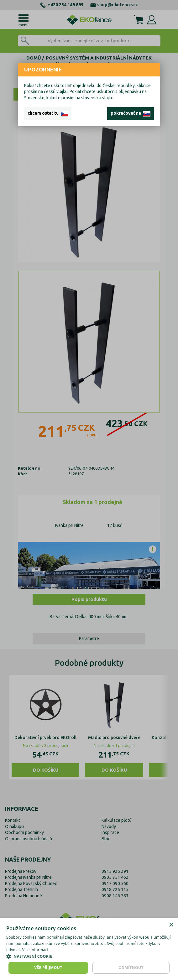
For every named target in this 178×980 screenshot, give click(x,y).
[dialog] (89, 949)
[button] (89, 956)
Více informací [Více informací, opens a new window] (35, 950)
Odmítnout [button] (131, 968)
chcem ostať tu (48, 113)
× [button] (171, 925)
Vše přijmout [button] (48, 968)
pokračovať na (131, 113)
